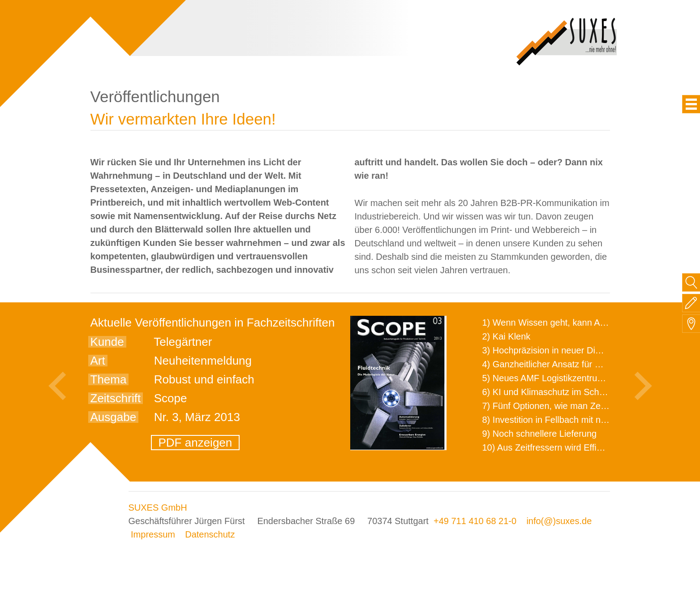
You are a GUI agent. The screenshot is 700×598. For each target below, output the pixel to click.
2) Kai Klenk (507, 336)
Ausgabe (114, 417)
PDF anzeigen (195, 443)
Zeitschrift (116, 398)
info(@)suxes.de (559, 521)
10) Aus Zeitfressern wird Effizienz (550, 447)
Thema (109, 379)
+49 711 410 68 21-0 (475, 521)
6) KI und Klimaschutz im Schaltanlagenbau (569, 392)
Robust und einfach (204, 379)
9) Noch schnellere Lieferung (540, 434)
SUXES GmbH (158, 508)
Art (98, 361)
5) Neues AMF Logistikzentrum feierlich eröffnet (577, 378)
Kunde (107, 342)
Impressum (153, 534)
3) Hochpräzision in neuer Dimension (556, 350)
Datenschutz (210, 534)
